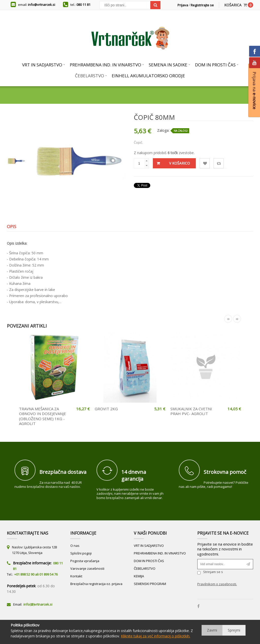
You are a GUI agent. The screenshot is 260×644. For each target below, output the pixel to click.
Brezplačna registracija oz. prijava (96, 584)
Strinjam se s (210, 573)
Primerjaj (219, 163)
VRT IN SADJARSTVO (149, 546)
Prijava (183, 5)
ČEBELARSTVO (145, 568)
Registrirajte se (202, 5)
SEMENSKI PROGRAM (150, 584)
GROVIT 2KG (106, 409)
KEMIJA (139, 576)
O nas (75, 546)
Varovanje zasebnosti (87, 568)
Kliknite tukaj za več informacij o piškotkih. (156, 636)
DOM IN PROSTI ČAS (149, 561)
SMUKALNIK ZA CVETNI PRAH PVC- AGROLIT (191, 411)
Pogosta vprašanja (85, 561)
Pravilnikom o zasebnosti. (217, 584)
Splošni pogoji (81, 553)
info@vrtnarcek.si (42, 5)
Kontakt (76, 576)
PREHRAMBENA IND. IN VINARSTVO (160, 553)
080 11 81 (83, 5)
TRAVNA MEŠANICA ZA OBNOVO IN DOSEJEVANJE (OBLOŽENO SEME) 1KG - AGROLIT (43, 416)
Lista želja (205, 163)
